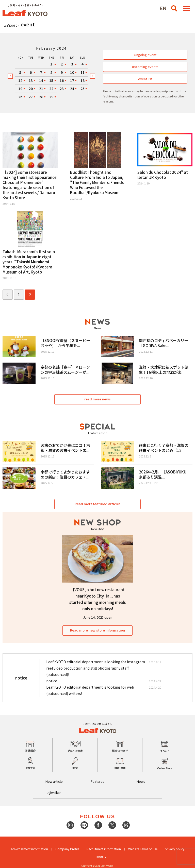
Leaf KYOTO (11, 25)
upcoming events (145, 67)
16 (62, 80)
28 (41, 97)
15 (51, 80)
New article (54, 781)
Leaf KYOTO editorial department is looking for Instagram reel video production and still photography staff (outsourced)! (96, 668)
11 (83, 72)
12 (20, 80)
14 (41, 80)
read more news (97, 399)
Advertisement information (29, 849)
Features (97, 781)
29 (51, 97)
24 (72, 89)
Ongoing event (145, 55)
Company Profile (67, 849)
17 (72, 80)
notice (52, 681)
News (141, 781)
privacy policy (175, 849)
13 (31, 80)
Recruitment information (104, 849)
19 (20, 89)
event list (145, 79)
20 (31, 89)
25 (83, 89)
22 (51, 89)
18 (83, 80)
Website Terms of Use (143, 849)
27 (31, 97)
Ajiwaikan (54, 793)
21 (41, 89)
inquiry (101, 856)
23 (62, 89)
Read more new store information (97, 630)
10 (72, 72)
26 (20, 97)
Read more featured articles (98, 504)
